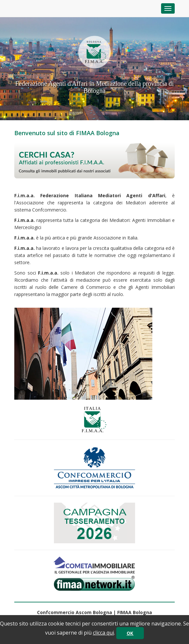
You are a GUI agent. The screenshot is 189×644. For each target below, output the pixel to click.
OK (130, 633)
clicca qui (103, 633)
